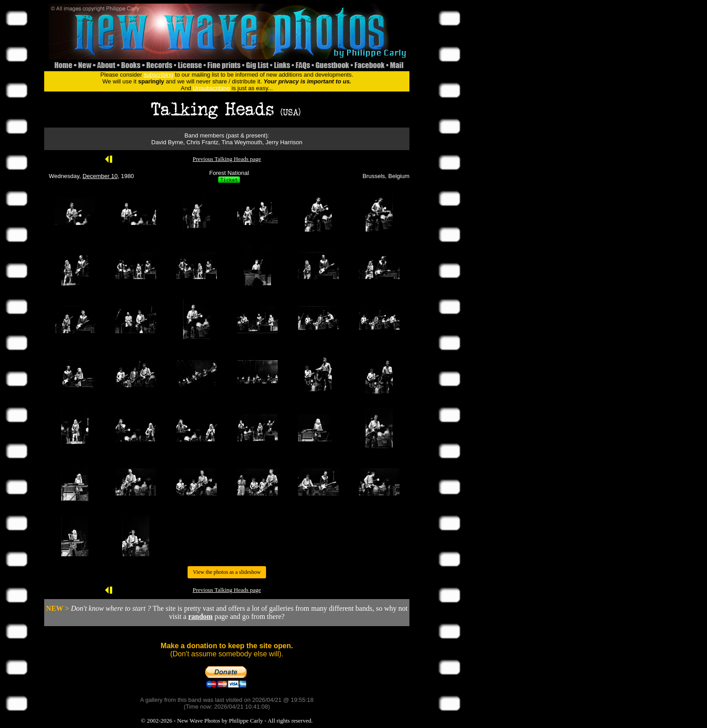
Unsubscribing (211, 88)
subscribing (159, 75)
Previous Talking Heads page (227, 159)
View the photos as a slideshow (227, 572)
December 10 (100, 176)
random (200, 616)
